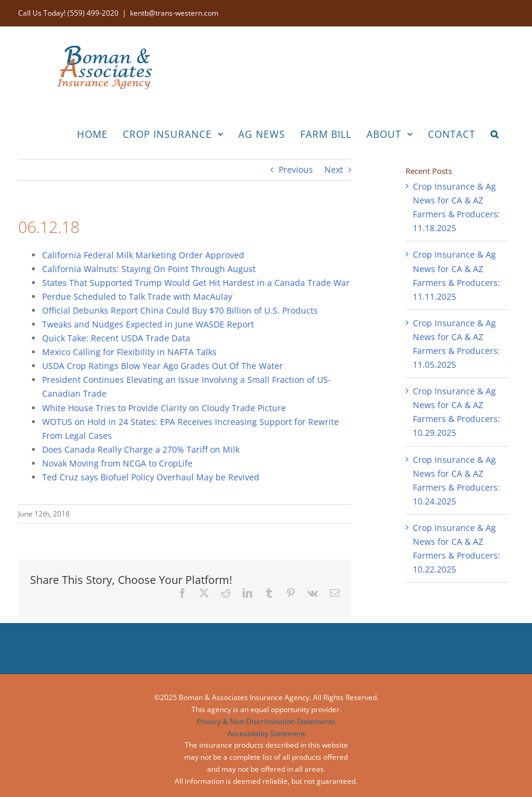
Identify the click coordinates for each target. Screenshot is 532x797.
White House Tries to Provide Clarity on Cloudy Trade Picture (164, 408)
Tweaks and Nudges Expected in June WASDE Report (148, 324)
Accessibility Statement (266, 733)
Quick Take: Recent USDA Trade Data (116, 338)
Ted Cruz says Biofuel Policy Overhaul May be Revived (151, 477)
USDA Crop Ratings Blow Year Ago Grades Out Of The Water (162, 366)
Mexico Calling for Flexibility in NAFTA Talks (129, 352)
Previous (296, 169)
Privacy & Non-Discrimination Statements (266, 721)
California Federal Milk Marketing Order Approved (143, 255)
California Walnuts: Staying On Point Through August (149, 269)
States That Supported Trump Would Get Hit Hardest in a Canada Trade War (196, 283)
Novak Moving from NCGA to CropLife (117, 463)
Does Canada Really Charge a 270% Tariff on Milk (141, 449)
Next (334, 169)
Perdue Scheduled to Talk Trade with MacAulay (137, 296)
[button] (495, 133)
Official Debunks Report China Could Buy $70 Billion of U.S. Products (180, 310)
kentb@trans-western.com (174, 13)
